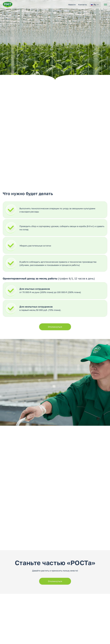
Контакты (83, 5)
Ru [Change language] (95, 5)
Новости (72, 5)
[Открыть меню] (105, 5)
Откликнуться (55, 327)
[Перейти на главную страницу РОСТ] (8, 5)
